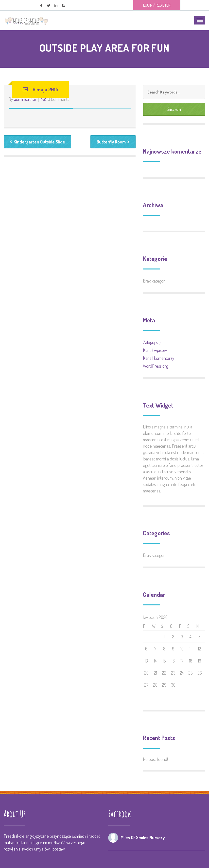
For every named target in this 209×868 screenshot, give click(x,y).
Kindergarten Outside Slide (37, 142)
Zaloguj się (152, 342)
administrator (25, 99)
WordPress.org (156, 366)
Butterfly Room (113, 142)
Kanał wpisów (155, 350)
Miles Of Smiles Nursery (143, 837)
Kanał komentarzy (159, 358)
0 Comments (59, 99)
